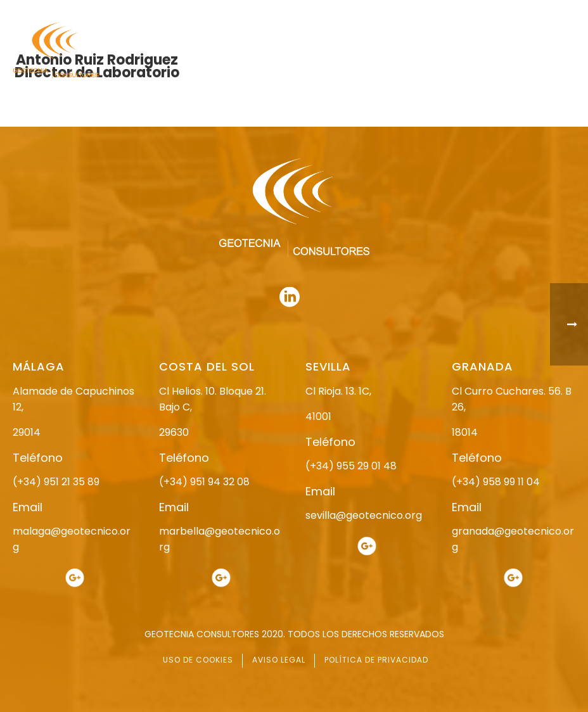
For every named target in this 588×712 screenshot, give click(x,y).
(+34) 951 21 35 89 (56, 482)
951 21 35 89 (442, 11)
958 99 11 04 (344, 11)
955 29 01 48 (238, 11)
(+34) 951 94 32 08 (204, 482)
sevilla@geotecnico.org (364, 515)
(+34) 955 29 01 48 (351, 466)
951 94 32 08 (548, 11)
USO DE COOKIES (198, 660)
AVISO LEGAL (279, 660)
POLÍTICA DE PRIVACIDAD (376, 660)
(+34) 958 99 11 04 (496, 482)
